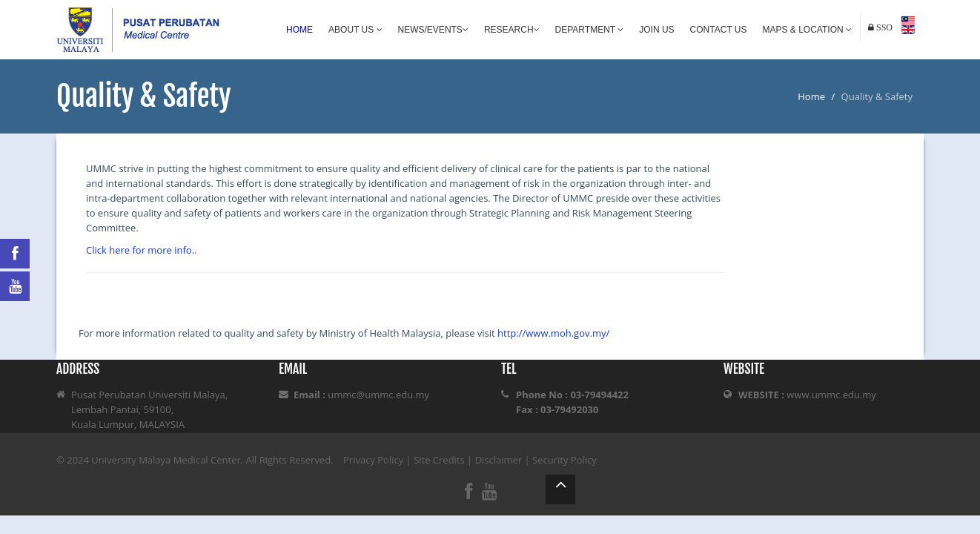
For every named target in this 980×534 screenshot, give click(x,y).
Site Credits (439, 460)
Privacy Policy (373, 460)
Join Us (656, 30)
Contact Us (719, 30)
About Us (355, 30)
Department (590, 30)
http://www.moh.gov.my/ (553, 333)
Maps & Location (807, 30)
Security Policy (565, 460)
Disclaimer (499, 460)
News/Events (433, 30)
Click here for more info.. (141, 250)
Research (512, 30)
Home (299, 30)
